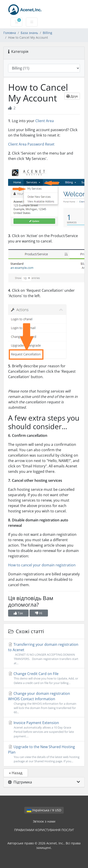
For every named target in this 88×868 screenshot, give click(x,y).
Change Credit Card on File (44, 678)
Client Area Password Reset (31, 144)
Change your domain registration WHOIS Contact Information (44, 703)
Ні (39, 613)
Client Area (45, 121)
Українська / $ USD (44, 810)
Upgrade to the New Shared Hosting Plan (44, 754)
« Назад (16, 773)
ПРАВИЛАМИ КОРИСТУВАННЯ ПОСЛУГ (44, 830)
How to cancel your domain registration (42, 565)
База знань (29, 33)
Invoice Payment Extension (44, 729)
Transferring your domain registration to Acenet (44, 654)
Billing (47, 33)
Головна (10, 33)
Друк (72, 96)
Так (18, 613)
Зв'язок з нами (44, 821)
